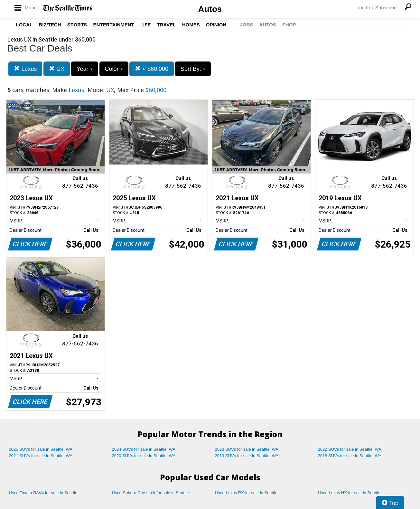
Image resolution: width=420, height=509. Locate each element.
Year (84, 69)
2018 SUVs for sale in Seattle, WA (350, 456)
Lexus (25, 69)
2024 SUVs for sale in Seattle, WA (144, 449)
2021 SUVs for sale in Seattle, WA (41, 456)
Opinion (216, 25)
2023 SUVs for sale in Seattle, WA (247, 449)
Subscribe (386, 8)
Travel (167, 25)
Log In (363, 8)
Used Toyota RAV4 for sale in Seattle (43, 493)
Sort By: (193, 69)
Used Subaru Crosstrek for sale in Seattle (150, 493)
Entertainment (114, 25)
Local (24, 25)
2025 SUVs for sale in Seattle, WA (41, 449)
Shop (289, 25)
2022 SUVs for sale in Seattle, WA (350, 449)
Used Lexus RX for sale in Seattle (246, 493)
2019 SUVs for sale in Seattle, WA (247, 456)
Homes (191, 25)
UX (57, 69)
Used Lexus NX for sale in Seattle (349, 493)
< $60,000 (152, 69)
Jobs (246, 25)
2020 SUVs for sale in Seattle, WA (144, 456)
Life (146, 25)
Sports (77, 25)
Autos (210, 9)
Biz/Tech (50, 25)
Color (114, 69)
